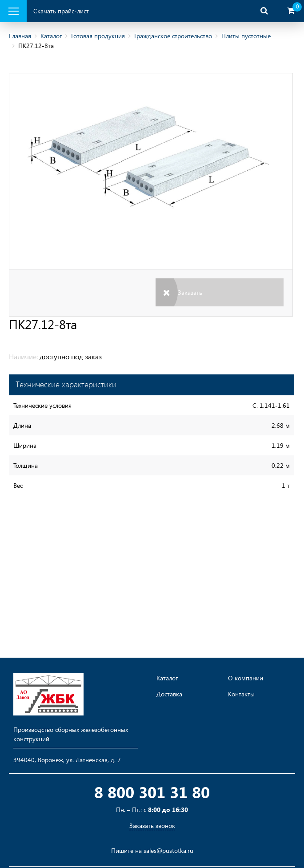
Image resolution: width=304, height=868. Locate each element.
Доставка (169, 694)
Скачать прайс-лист (61, 11)
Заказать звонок (152, 826)
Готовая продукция (98, 36)
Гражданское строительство (173, 36)
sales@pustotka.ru (168, 850)
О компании (246, 678)
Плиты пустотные (246, 36)
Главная (20, 36)
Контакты (241, 694)
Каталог (51, 36)
